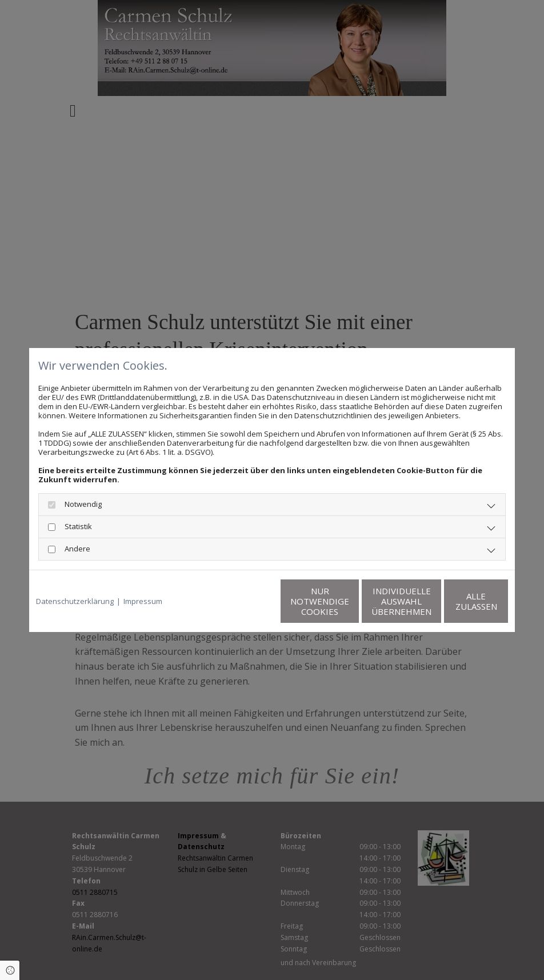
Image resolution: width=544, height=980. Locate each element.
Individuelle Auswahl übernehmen (347, 601)
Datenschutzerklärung (75, 601)
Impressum (143, 601)
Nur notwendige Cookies (238, 601)
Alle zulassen (455, 601)
